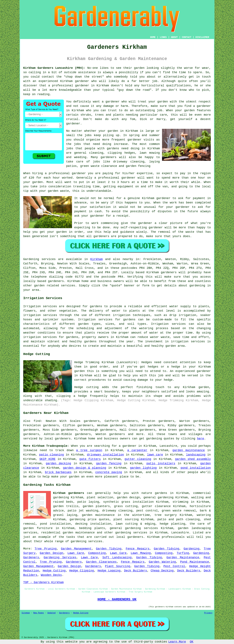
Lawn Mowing (141, 553)
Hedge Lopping (109, 571)
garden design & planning (84, 468)
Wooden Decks (51, 575)
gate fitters (90, 459)
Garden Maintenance (183, 557)
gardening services (131, 533)
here (200, 439)
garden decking (58, 463)
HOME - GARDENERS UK (117, 599)
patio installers (161, 463)
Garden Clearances (101, 562)
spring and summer (144, 135)
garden (139, 68)
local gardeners (58, 439)
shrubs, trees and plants (102, 115)
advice (58, 511)
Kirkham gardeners (69, 493)
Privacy (208, 613)
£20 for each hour (44, 178)
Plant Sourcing (118, 566)
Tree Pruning (46, 549)
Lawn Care (76, 553)
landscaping (196, 455)
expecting (82, 228)
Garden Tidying (109, 549)
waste (65, 191)
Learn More (177, 642)
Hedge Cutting (54, 571)
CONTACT (187, 37)
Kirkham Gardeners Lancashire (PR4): (54, 68)
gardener (112, 102)
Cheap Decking (162, 571)
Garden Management (76, 549)
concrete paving (109, 472)
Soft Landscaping (117, 557)
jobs (88, 135)
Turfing (183, 553)
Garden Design (52, 553)
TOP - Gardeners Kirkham (43, 582)
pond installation (196, 468)
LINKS (163, 37)
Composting (97, 553)
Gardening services (39, 259)
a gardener (202, 106)
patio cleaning (52, 455)
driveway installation (105, 455)
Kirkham (97, 259)
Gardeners (31, 557)
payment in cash (88, 211)
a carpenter (137, 450)
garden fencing (109, 463)
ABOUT (174, 37)
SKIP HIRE (47, 459)
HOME (153, 37)
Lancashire (180, 533)
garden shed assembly (193, 459)
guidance (127, 232)
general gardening (159, 497)
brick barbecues (58, 472)
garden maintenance (189, 450)
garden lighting (143, 468)
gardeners (108, 157)
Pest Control (174, 566)
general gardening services (134, 528)
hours (125, 182)
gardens (113, 148)
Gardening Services (60, 557)
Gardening (192, 549)
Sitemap (26, 613)
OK (192, 642)
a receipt (121, 216)
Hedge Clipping (82, 571)
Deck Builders (136, 571)
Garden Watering (162, 562)
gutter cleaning (138, 459)
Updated (51, 613)
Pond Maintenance (195, 562)
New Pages (39, 613)
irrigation (32, 315)
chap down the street (84, 77)
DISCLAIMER (202, 37)
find (37, 421)
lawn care (155, 455)
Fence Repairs (138, 549)
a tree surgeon (89, 450)
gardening (154, 439)
